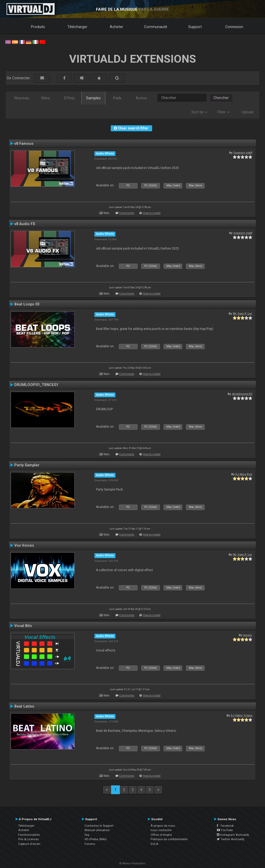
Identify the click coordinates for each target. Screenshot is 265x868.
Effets (69, 98)
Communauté (156, 27)
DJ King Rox (244, 474)
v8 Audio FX (25, 224)
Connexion (234, 27)
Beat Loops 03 (27, 304)
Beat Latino (24, 706)
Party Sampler (27, 465)
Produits (38, 27)
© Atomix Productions (132, 863)
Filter (224, 112)
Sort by (199, 112)
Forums (90, 844)
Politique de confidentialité (169, 839)
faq (87, 835)
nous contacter (161, 830)
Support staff (243, 153)
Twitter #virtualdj (231, 839)
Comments (127, 213)
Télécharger (77, 27)
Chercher (221, 98)
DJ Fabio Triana (241, 715)
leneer (248, 635)
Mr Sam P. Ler (243, 314)
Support (195, 27)
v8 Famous (24, 143)
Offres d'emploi (161, 835)
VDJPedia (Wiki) (96, 839)
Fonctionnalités (29, 835)
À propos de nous (163, 826)
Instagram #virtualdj (233, 835)
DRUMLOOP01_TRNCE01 (36, 385)
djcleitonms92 (242, 394)
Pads (117, 98)
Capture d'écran (29, 844)
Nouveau (22, 98)
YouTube (225, 830)
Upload (247, 112)
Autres (141, 98)
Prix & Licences (28, 839)
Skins (46, 98)
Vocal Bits (23, 626)
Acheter (117, 27)
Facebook (225, 826)
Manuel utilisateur (97, 830)
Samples (93, 98)
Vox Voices (24, 545)
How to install (152, 213)
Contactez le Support (99, 826)
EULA (154, 844)
